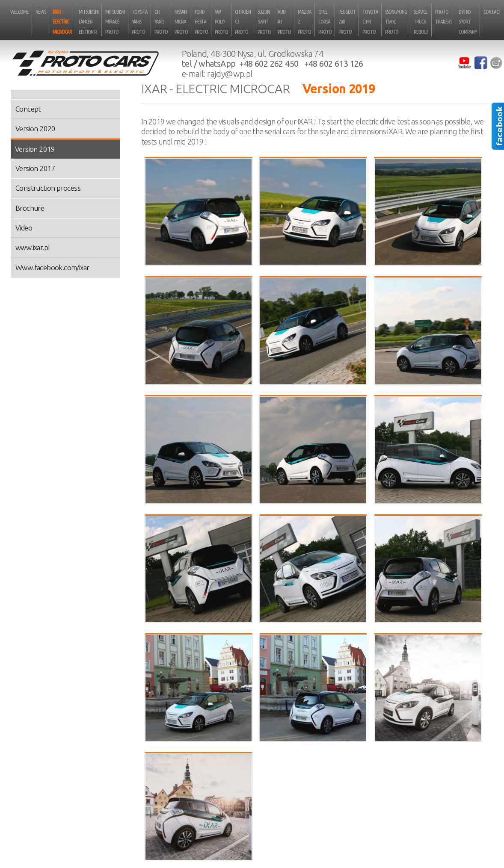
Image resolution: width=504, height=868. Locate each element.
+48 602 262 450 (269, 63)
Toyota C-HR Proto (370, 22)
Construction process (48, 188)
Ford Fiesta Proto (201, 22)
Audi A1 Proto (284, 22)
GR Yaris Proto (161, 22)
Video (24, 228)
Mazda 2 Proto (305, 22)
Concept (28, 109)
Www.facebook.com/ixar (52, 267)
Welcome (19, 12)
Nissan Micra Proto (181, 22)
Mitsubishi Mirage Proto (115, 22)
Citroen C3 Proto (243, 22)
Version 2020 (36, 128)
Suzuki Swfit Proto (264, 22)
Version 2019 (35, 149)
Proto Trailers (443, 16)
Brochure (30, 208)
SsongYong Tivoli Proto (396, 22)
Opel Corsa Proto (325, 22)
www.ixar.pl (33, 247)
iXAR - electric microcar (62, 22)
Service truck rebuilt (421, 22)
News (41, 12)
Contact (492, 12)
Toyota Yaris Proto (140, 22)
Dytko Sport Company (468, 22)
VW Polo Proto (221, 22)
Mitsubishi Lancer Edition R (89, 22)
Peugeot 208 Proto (347, 22)
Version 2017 (36, 168)
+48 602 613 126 (334, 63)
